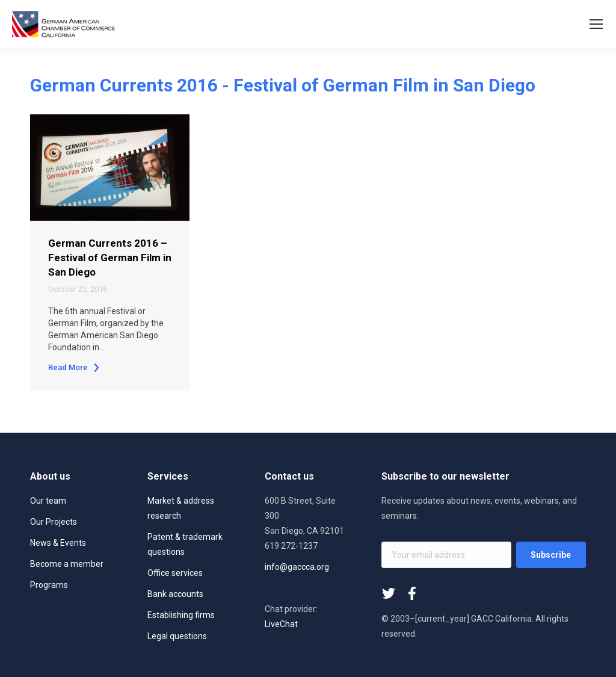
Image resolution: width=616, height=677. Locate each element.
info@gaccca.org (297, 567)
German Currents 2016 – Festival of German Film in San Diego (110, 258)
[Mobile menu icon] (596, 24)
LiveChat (281, 624)
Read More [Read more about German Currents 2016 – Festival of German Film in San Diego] (74, 367)
